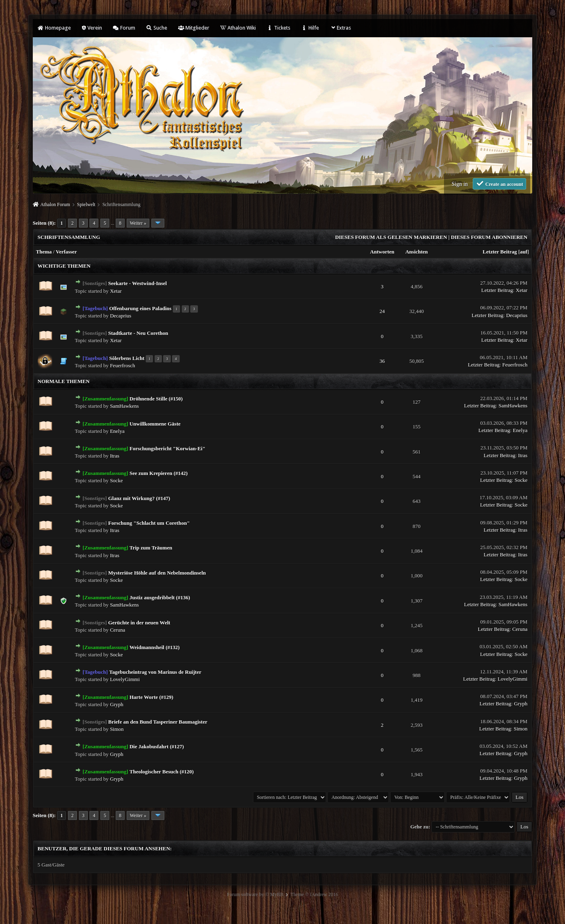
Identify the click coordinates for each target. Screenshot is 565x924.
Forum (124, 28)
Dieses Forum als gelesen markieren (391, 237)
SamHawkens (125, 406)
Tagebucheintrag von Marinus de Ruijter (155, 672)
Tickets (278, 28)
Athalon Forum (55, 204)
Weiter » (138, 223)
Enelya (117, 431)
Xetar (116, 291)
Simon (117, 729)
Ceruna (118, 630)
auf (524, 252)
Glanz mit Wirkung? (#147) (139, 498)
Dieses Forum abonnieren (489, 237)
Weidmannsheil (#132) (155, 647)
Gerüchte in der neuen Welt (139, 623)
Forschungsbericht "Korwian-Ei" (167, 448)
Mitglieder (194, 28)
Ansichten (416, 252)
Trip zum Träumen (151, 548)
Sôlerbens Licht (127, 358)
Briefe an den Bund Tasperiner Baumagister (158, 722)
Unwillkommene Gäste (155, 424)
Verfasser (66, 252)
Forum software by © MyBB (255, 894)
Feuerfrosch (123, 365)
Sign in (460, 184)
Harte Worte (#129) (151, 697)
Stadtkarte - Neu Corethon (138, 333)
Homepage (54, 28)
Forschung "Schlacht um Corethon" (149, 523)
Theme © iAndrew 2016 (314, 894)
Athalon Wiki (238, 28)
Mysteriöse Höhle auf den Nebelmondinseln (157, 573)
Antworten (382, 252)
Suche (157, 28)
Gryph (117, 704)
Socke (117, 480)
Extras (341, 28)
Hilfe (310, 28)
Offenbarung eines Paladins (140, 308)
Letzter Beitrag (500, 252)
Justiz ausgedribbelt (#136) (160, 597)
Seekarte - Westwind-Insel (137, 283)
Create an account (499, 184)
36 (382, 361)
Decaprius (121, 316)
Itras (115, 456)
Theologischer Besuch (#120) (162, 772)
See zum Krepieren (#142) (159, 473)
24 (382, 311)
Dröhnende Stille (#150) (156, 399)
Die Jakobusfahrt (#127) (157, 746)
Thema (44, 252)
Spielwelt (86, 204)
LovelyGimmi (125, 679)
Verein (92, 28)
